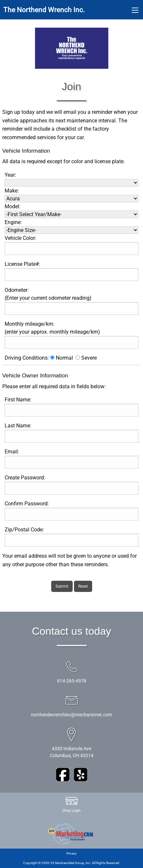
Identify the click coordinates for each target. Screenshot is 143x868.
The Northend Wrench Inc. (44, 10)
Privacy (71, 853)
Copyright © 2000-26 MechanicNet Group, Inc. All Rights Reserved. (72, 863)
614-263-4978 (72, 681)
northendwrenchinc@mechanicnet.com (71, 715)
